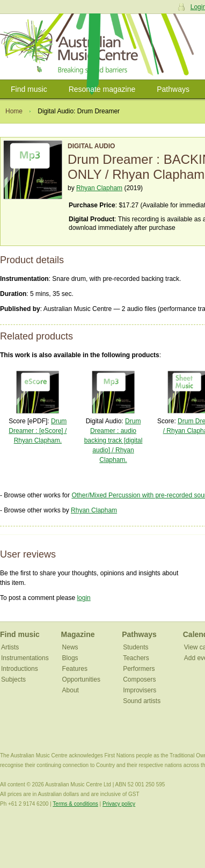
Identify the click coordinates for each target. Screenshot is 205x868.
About (71, 690)
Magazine (78, 634)
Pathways (173, 89)
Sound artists (142, 701)
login (83, 598)
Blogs (70, 658)
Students (136, 647)
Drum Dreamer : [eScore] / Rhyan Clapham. (38, 431)
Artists (10, 647)
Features (75, 669)
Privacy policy (119, 804)
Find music (29, 89)
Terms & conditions (75, 804)
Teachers (136, 658)
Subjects (13, 679)
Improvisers (140, 690)
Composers (139, 679)
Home (14, 111)
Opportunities (81, 679)
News (70, 647)
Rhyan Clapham (99, 188)
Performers (139, 669)
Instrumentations (25, 658)
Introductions (20, 669)
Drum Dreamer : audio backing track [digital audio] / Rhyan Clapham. (114, 440)
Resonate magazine (102, 89)
